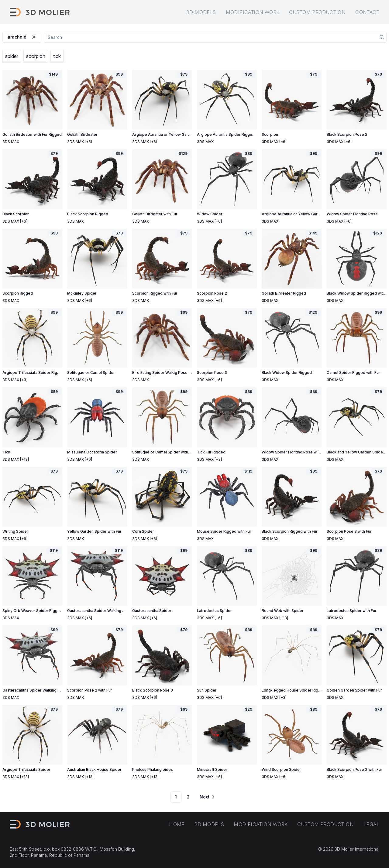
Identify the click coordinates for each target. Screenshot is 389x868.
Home (177, 824)
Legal (371, 824)
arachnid (22, 37)
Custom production (317, 12)
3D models (201, 12)
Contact (367, 12)
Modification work (253, 12)
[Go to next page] (207, 797)
